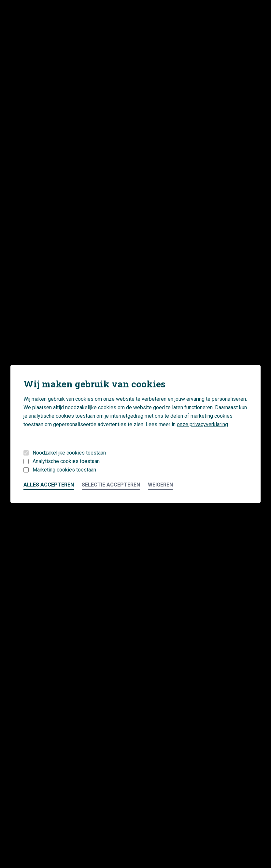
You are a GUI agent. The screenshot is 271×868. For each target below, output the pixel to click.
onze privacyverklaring (202, 424)
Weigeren (160, 485)
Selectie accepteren (111, 485)
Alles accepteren (49, 485)
